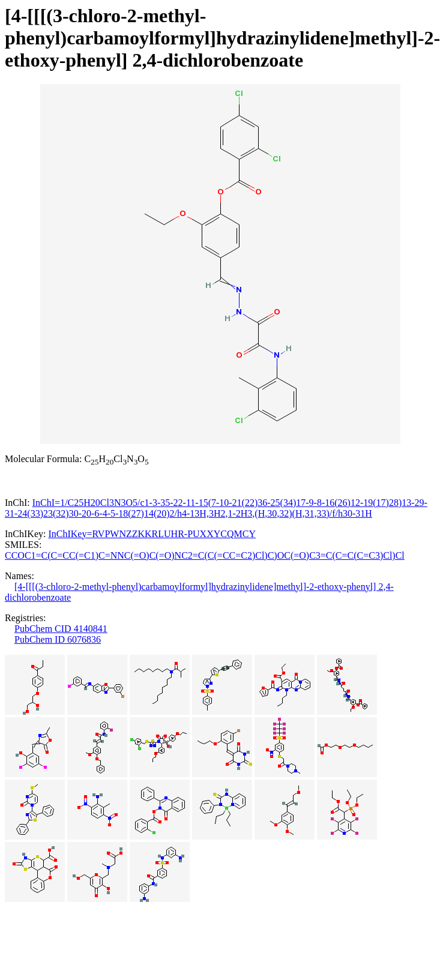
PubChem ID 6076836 (58, 639)
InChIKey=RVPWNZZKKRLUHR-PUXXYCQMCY (152, 534)
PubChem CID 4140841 (61, 629)
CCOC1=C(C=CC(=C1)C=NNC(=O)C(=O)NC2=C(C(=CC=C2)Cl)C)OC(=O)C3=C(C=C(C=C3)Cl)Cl (205, 555)
